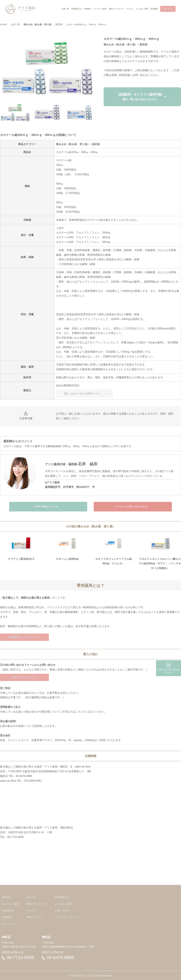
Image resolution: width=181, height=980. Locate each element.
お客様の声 (8, 910)
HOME (3, 24)
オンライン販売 (11, 904)
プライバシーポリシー (70, 917)
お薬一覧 (15, 24)
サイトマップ (10, 923)
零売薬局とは (64, 898)
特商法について (36, 917)
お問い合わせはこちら (24, 678)
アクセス (32, 910)
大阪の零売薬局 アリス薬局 (82, 975)
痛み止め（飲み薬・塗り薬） (38, 24)
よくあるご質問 (66, 904)
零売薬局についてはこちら (24, 637)
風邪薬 (57, 24)
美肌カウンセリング (38, 904)
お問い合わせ (64, 910)
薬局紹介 (7, 898)
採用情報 (7, 917)
